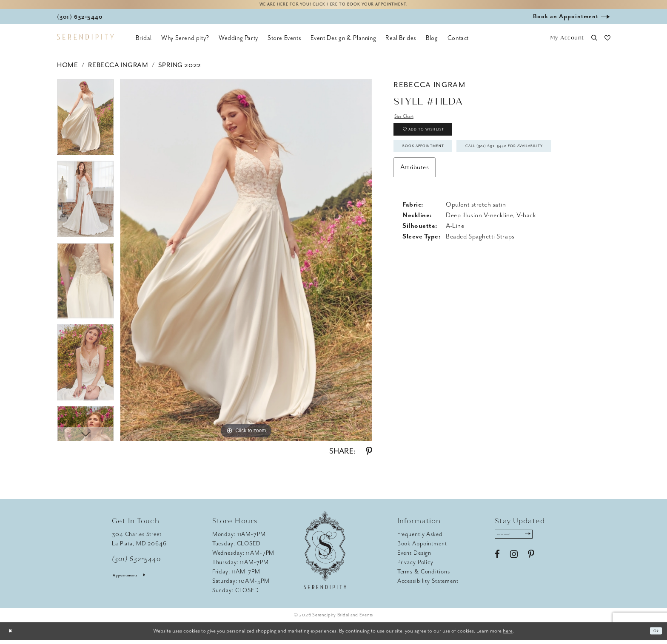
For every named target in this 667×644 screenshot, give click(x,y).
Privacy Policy (415, 566)
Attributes (415, 215)
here (508, 635)
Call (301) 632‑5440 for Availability (465, 191)
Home (67, 69)
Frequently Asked (420, 538)
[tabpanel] (86, 124)
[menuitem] (144, 43)
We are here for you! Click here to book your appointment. (333, 7)
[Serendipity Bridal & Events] (85, 42)
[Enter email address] (523, 541)
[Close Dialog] (13, 635)
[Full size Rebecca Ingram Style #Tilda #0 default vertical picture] (246, 264)
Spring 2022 (180, 69)
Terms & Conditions (424, 576)
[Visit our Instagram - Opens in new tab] (514, 563)
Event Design (415, 557)
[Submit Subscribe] (545, 541)
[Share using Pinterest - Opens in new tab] (369, 456)
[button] (567, 43)
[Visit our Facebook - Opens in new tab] (497, 563)
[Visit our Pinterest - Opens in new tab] (531, 563)
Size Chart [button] (409, 122)
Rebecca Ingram (118, 69)
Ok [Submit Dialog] (654, 635)
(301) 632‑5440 (136, 563)
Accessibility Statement (428, 585)
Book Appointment (438, 167)
